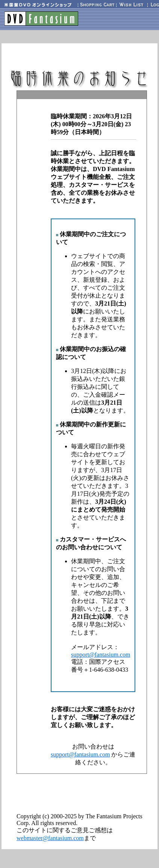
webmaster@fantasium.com (50, 838)
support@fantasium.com (101, 655)
